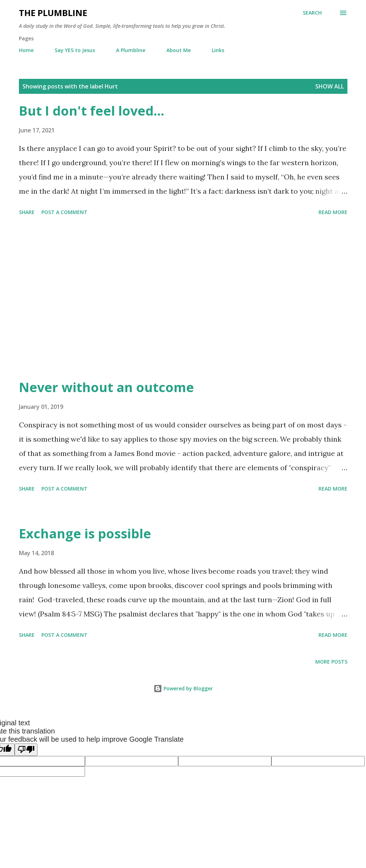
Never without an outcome (106, 387)
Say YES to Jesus (75, 50)
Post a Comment (64, 212)
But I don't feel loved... (92, 111)
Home (26, 50)
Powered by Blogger (183, 688)
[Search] (312, 13)
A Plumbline (131, 50)
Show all (330, 86)
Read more (333, 212)
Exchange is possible (85, 534)
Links (218, 50)
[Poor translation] (26, 750)
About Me (179, 50)
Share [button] (27, 212)
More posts (331, 662)
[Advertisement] (183, 299)
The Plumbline (53, 13)
